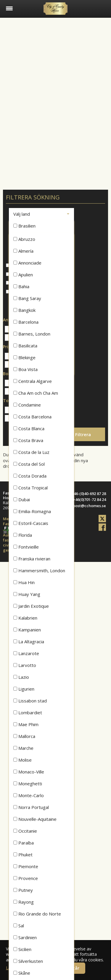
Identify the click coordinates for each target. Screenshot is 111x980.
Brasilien (24, 226)
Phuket (23, 855)
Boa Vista (25, 369)
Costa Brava (28, 440)
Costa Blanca (29, 428)
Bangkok (24, 310)
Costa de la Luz (31, 452)
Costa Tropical (30, 488)
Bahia (21, 286)
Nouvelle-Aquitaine (35, 819)
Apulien (23, 275)
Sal (19, 926)
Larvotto (25, 665)
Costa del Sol (29, 464)
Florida (23, 535)
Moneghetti (28, 784)
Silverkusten (28, 961)
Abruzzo (24, 239)
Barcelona (26, 322)
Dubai (22, 499)
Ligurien (24, 689)
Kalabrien (25, 618)
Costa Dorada (30, 476)
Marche (23, 748)
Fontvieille (26, 547)
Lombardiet (28, 713)
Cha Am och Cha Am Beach (36, 394)
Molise (22, 760)
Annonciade (27, 263)
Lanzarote (26, 653)
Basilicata (25, 346)
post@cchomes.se (89, 506)
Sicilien (22, 949)
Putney (23, 890)
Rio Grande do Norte (37, 914)
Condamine (27, 405)
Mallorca (24, 736)
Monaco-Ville (29, 772)
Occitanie (25, 831)
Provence (26, 878)
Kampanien (27, 630)
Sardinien (25, 937)
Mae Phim (26, 724)
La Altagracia (29, 641)
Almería (23, 251)
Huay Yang (27, 594)
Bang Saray (27, 298)
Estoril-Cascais (31, 523)
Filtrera (83, 434)
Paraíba (24, 843)
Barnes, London (32, 334)
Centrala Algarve (33, 381)
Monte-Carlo (29, 795)
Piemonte (26, 866)
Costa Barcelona (32, 417)
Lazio (21, 677)
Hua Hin (24, 582)
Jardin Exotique (31, 606)
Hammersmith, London (39, 570)
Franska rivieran (32, 559)
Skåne (22, 973)
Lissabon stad (30, 701)
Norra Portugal (31, 807)
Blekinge (24, 357)
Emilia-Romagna (32, 511)
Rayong (24, 902)
